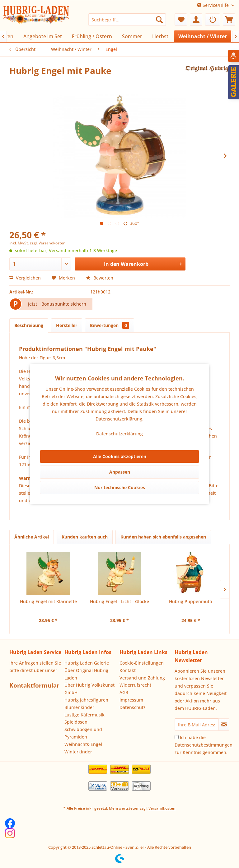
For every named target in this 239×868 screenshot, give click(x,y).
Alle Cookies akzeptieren (120, 456)
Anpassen (120, 472)
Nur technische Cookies (120, 487)
